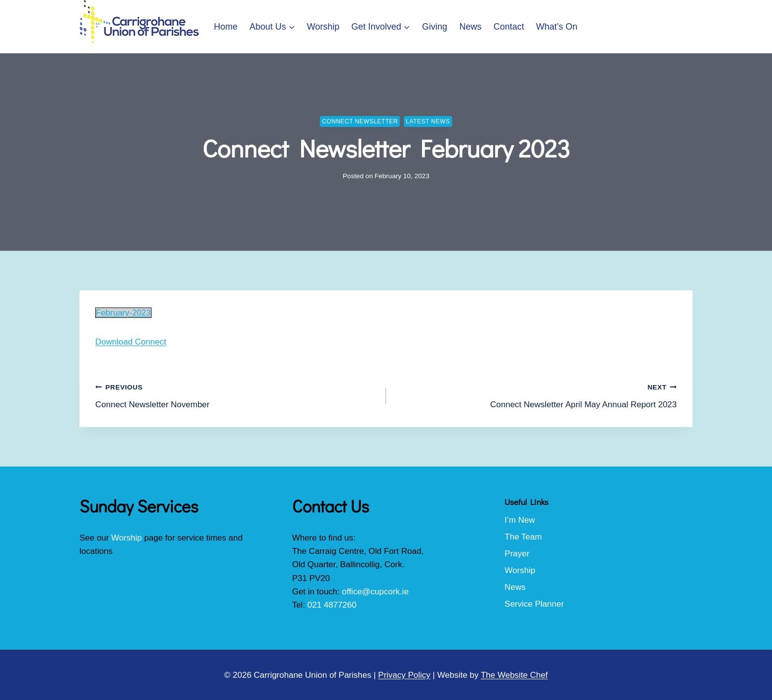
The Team (523, 537)
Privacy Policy (404, 675)
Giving (435, 27)
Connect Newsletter (360, 121)
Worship (323, 27)
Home (226, 27)
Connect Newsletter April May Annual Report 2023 (536, 395)
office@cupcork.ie (375, 592)
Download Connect (131, 342)
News (470, 27)
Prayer (517, 554)
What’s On (557, 27)
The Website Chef (514, 675)
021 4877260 (332, 605)
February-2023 (123, 313)
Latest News (428, 121)
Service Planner (534, 604)
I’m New (520, 520)
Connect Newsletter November (236, 395)
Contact (509, 27)
